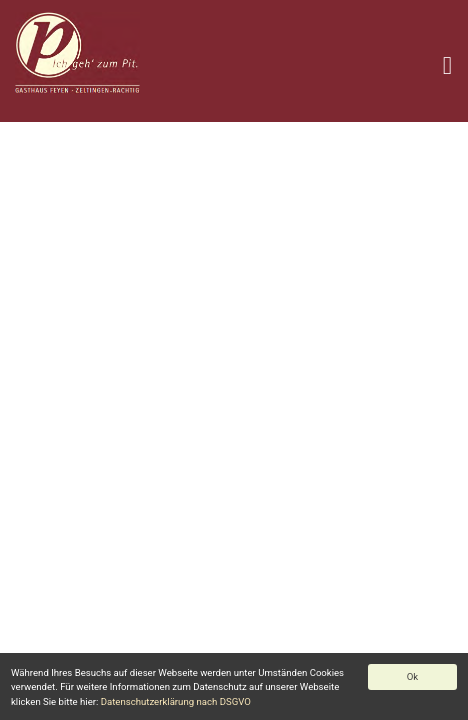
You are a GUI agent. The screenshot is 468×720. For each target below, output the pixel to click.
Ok (412, 676)
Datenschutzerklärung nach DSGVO (176, 701)
